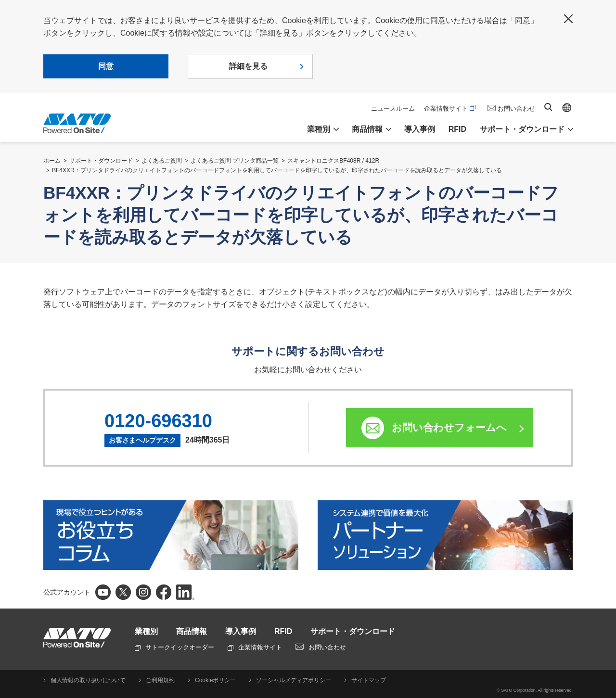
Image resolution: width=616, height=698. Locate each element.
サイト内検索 (548, 107)
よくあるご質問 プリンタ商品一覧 (235, 161)
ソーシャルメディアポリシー (294, 680)
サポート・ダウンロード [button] (522, 129)
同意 (106, 66)
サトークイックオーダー (174, 647)
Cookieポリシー (215, 680)
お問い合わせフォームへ (449, 427)
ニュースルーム (393, 108)
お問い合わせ (516, 108)
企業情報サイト (450, 108)
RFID (457, 129)
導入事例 (420, 129)
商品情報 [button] (367, 129)
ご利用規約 (160, 680)
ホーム (52, 161)
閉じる (568, 19)
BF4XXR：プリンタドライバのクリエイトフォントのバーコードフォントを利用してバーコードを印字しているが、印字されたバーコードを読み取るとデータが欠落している (277, 170)
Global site (567, 108)
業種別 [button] (319, 129)
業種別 (146, 631)
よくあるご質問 (162, 161)
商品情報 (192, 631)
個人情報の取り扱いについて (88, 680)
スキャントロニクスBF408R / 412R (333, 161)
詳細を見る (248, 66)
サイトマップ (369, 680)
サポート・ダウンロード (101, 161)
